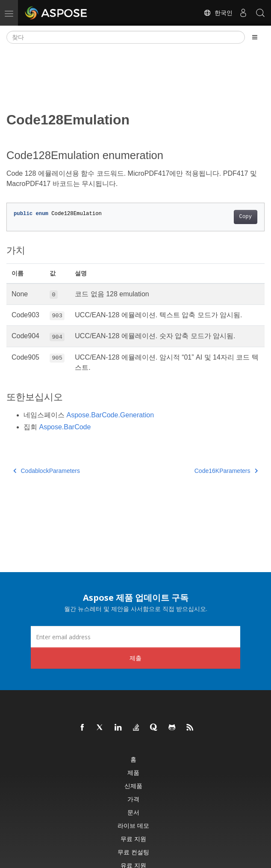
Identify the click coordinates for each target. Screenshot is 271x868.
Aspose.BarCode (65, 427)
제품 (133, 772)
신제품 (133, 786)
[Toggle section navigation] (255, 37)
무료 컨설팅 (133, 852)
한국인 (218, 13)
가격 (133, 799)
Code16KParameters (226, 471)
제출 (135, 658)
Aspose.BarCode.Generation (110, 415)
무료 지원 (133, 839)
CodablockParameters (47, 471)
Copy (246, 217)
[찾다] (126, 37)
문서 (133, 812)
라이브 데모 (133, 825)
